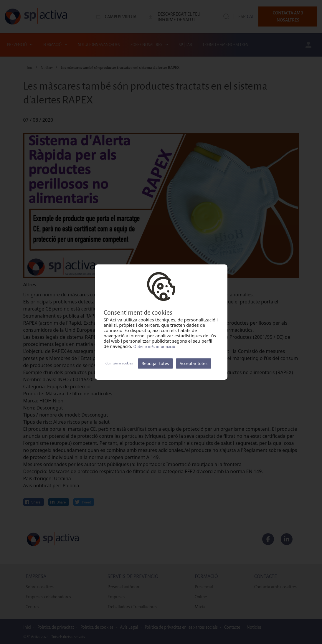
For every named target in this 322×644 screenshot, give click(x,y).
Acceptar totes (194, 363)
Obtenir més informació (154, 347)
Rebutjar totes (155, 363)
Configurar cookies (119, 363)
